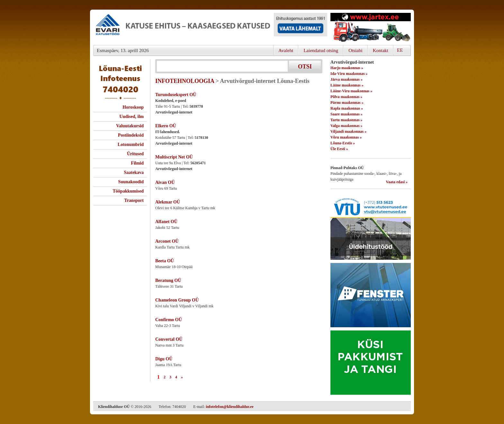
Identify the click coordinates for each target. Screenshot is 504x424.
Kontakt (381, 50)
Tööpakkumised (128, 191)
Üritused (135, 154)
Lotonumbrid (131, 144)
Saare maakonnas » (346, 114)
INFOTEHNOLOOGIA (185, 81)
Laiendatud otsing (321, 50)
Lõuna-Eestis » (343, 143)
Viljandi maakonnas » (348, 131)
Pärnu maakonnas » (347, 103)
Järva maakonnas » (346, 79)
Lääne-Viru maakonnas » (351, 91)
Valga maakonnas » (346, 126)
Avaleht (286, 50)
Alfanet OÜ (166, 222)
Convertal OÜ (169, 339)
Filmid (137, 163)
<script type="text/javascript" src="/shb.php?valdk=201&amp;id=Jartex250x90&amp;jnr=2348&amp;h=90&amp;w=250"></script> (371, 27)
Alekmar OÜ (168, 202)
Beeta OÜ (165, 261)
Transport (134, 200)
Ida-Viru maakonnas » (349, 74)
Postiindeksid (131, 135)
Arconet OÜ (167, 241)
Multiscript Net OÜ (174, 157)
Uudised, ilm (132, 117)
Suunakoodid (131, 182)
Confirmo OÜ (169, 320)
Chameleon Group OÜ (177, 300)
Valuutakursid (130, 126)
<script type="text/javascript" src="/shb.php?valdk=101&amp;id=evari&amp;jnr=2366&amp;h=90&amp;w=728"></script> (210, 27)
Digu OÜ (164, 359)
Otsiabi (355, 50)
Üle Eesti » (339, 149)
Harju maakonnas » (347, 68)
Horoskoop (133, 107)
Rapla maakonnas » (347, 108)
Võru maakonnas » (346, 137)
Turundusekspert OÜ (176, 95)
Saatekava (134, 172)
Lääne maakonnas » (347, 85)
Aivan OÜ (165, 182)
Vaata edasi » (397, 182)
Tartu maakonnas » (346, 120)
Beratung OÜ (168, 280)
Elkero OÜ (166, 126)
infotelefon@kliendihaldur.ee (230, 407)
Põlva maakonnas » (346, 97)
